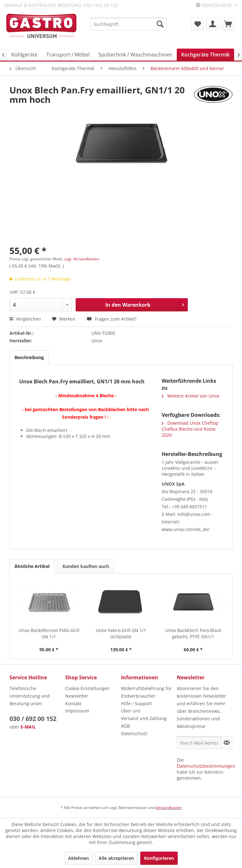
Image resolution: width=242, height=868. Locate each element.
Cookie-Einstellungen (87, 688)
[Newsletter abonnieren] (227, 743)
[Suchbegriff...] (129, 24)
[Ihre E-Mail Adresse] (199, 743)
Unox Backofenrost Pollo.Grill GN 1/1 (49, 633)
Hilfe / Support (136, 703)
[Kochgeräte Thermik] (205, 55)
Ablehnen (78, 858)
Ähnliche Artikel (32, 566)
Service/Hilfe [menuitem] (214, 5)
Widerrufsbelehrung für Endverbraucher (146, 692)
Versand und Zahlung (144, 718)
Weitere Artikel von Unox (190, 396)
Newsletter (77, 696)
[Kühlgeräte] (24, 55)
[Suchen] (160, 24)
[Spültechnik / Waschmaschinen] (135, 55)
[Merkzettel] (197, 24)
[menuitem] (129, 24)
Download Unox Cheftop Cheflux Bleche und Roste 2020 (190, 429)
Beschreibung (29, 357)
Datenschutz (134, 733)
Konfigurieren (159, 858)
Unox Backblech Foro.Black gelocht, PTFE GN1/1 (193, 633)
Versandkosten (169, 808)
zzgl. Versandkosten (82, 259)
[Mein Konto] (213, 24)
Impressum (77, 711)
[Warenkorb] (228, 24)
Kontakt (73, 703)
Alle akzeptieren (116, 858)
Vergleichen (25, 319)
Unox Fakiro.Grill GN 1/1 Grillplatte (121, 633)
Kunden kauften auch (86, 566)
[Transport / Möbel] (68, 55)
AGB (125, 726)
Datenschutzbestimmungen (206, 766)
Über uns (131, 711)
